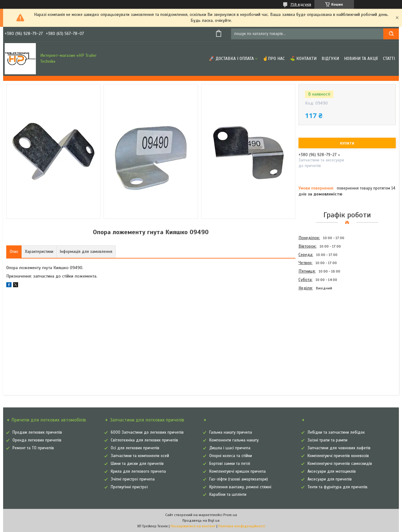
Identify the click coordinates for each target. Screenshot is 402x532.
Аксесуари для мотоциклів (332, 471)
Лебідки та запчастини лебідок (336, 432)
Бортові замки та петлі (230, 464)
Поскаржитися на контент (193, 526)
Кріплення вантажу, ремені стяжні (240, 487)
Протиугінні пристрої (129, 487)
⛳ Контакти (303, 59)
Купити (347, 143)
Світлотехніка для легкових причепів (144, 440)
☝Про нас (274, 59)
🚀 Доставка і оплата (231, 59)
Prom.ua (230, 515)
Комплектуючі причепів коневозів (338, 456)
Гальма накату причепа (231, 432)
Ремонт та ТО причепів (33, 448)
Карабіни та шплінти (228, 495)
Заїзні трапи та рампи (327, 440)
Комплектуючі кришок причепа (237, 471)
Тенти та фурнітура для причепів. (338, 487)
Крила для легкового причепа (138, 471)
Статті (389, 59)
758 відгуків (301, 4)
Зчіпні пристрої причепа (133, 479)
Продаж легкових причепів (37, 432)
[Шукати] (391, 34)
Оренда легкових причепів (37, 440)
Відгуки (330, 59)
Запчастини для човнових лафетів (339, 448)
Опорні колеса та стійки (231, 456)
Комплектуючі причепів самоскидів (340, 464)
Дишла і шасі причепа (230, 448)
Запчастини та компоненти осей (140, 456)
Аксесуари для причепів (330, 479)
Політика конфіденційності (242, 526)
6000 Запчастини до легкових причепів (147, 432)
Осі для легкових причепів (135, 448)
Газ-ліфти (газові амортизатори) (239, 479)
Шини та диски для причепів (137, 464)
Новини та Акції (361, 59)
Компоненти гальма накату (234, 440)
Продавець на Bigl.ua (201, 520)
